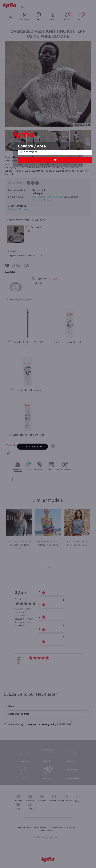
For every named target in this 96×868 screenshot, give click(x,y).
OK (55, 160)
